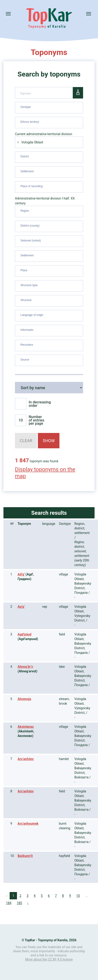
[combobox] (49, 108)
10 (78, 896)
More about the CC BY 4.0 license (49, 959)
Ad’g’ (21, 574)
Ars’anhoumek (28, 824)
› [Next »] (28, 903)
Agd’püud (25, 634)
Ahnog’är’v (25, 667)
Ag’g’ (21, 607)
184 (9, 903)
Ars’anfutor (26, 759)
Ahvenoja (24, 699)
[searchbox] (50, 107)
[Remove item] (18, 142)
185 (20, 903)
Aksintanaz (26, 727)
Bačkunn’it (25, 856)
